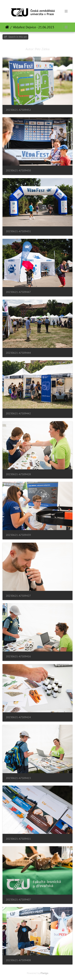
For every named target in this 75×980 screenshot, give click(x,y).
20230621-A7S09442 (18, 413)
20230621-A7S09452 (18, 110)
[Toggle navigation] (66, 11)
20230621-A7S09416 (18, 656)
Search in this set (15, 37)
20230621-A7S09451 (18, 231)
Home (7, 27)
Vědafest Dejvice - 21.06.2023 (33, 27)
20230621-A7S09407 (18, 900)
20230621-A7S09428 (18, 474)
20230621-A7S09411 (18, 839)
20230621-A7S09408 (18, 960)
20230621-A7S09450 (18, 170)
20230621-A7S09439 (18, 535)
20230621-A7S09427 (18, 596)
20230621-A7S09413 (18, 778)
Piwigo (44, 973)
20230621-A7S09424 (18, 717)
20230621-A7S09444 (18, 353)
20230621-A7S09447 (18, 292)
